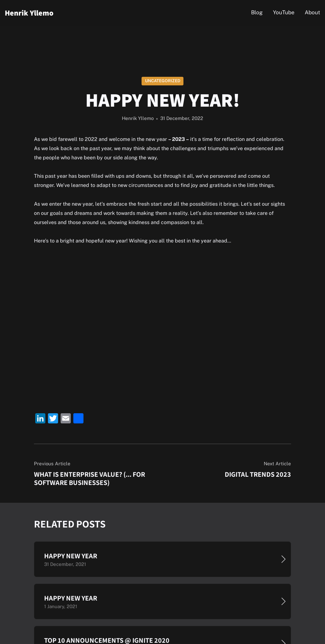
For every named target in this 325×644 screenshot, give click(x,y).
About (312, 12)
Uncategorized (163, 81)
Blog (257, 12)
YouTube (284, 12)
